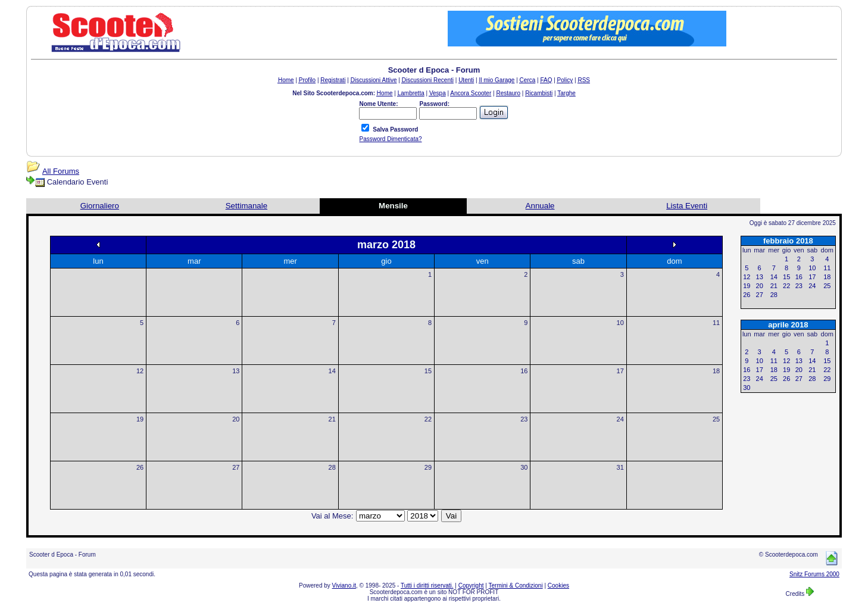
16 (524, 371)
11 (716, 323)
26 (140, 467)
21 (332, 419)
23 (524, 419)
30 (524, 467)
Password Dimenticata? (390, 139)
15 (428, 371)
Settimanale (246, 206)
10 (620, 323)
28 (332, 467)
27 (236, 467)
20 (236, 419)
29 (428, 467)
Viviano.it (344, 585)
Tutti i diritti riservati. (427, 585)
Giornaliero (100, 206)
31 (620, 467)
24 (620, 419)
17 (620, 371)
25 (716, 419)
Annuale (540, 206)
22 (428, 419)
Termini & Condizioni (516, 585)
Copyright (471, 585)
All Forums (61, 171)
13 (236, 371)
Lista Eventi (687, 206)
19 (140, 419)
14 (332, 371)
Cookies (558, 585)
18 (716, 371)
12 (140, 371)
